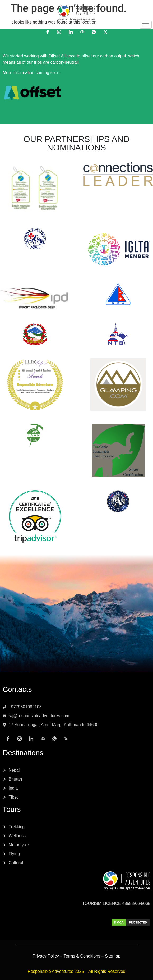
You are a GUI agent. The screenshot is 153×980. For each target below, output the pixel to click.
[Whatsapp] (94, 32)
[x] (105, 32)
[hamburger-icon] (146, 25)
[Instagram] (59, 32)
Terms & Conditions (82, 956)
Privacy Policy (46, 956)
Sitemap (113, 956)
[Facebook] (48, 32)
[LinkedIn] (71, 32)
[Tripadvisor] (82, 32)
